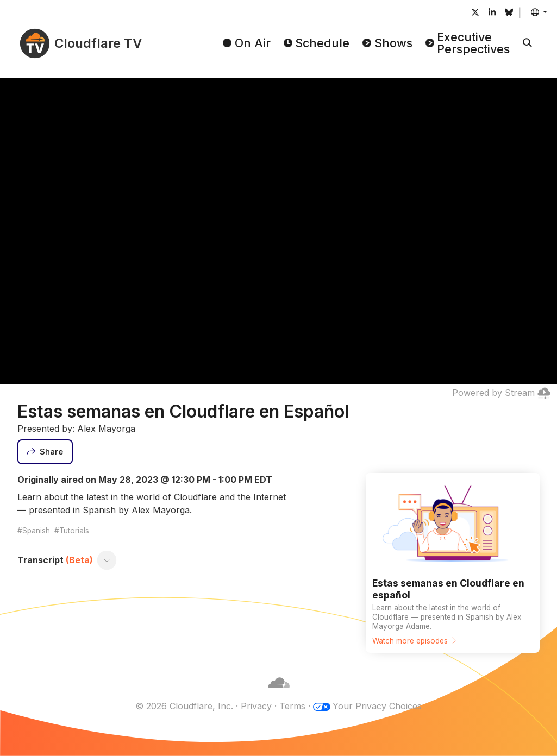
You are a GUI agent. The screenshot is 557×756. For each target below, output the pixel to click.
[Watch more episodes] (453, 563)
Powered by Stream (501, 393)
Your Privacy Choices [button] (377, 706)
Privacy (256, 706)
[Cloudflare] (279, 693)
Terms (292, 706)
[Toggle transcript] (107, 560)
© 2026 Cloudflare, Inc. (184, 706)
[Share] (45, 452)
